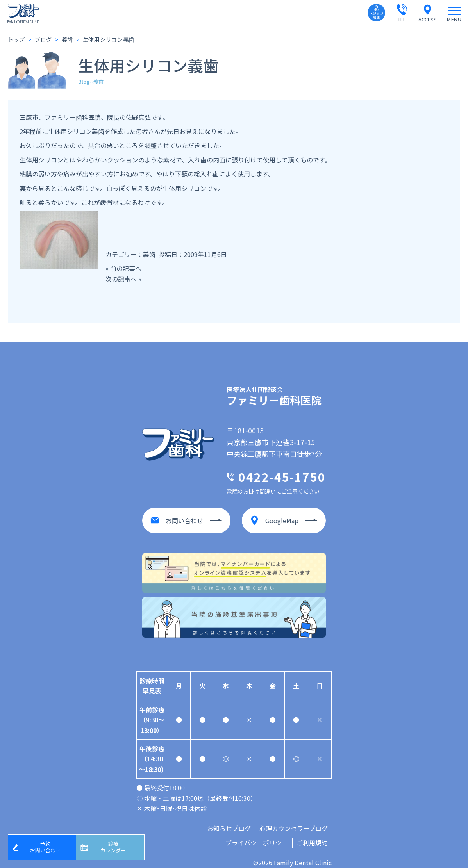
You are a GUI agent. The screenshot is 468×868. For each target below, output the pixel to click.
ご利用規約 (312, 835)
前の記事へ (126, 268)
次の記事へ (121, 279)
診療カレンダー (116, 846)
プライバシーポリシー (257, 835)
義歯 (149, 254)
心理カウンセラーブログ (294, 820)
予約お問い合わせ (48, 846)
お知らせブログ (229, 820)
